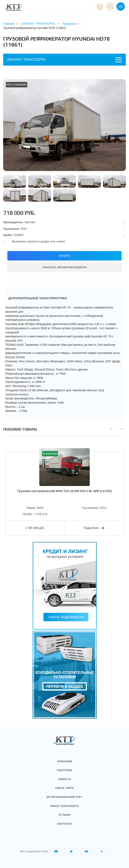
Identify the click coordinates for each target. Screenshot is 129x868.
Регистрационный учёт (64, 797)
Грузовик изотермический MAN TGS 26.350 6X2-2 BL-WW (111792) (64, 491)
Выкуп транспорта (64, 806)
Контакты (64, 824)
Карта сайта (65, 788)
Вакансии (65, 761)
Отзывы (64, 815)
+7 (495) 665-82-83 (79, 6)
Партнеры (65, 770)
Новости (64, 779)
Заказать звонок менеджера (65, 267)
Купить (64, 256)
